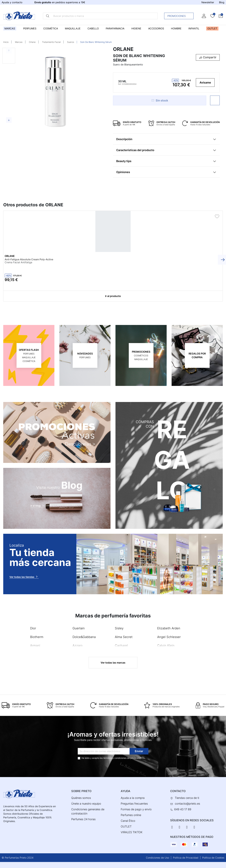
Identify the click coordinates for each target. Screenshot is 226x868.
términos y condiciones (115, 758)
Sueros (71, 42)
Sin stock (160, 100)
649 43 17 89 (183, 809)
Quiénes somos (81, 798)
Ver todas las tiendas (24, 576)
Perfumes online (131, 815)
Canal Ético (128, 821)
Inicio (6, 42)
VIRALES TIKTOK (132, 832)
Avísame (205, 83)
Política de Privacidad (186, 857)
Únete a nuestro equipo (86, 803)
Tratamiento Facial (51, 42)
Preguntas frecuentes (134, 803)
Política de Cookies (213, 857)
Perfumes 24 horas (83, 819)
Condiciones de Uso (158, 857)
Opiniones (123, 172)
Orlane (32, 42)
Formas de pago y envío (136, 809)
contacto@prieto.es (187, 803)
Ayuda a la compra (133, 798)
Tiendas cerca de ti (187, 798)
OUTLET (126, 826)
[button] (221, 16)
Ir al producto (113, 296)
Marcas (19, 42)
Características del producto (135, 150)
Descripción (124, 139)
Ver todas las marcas (113, 662)
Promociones (180, 16)
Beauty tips (124, 161)
